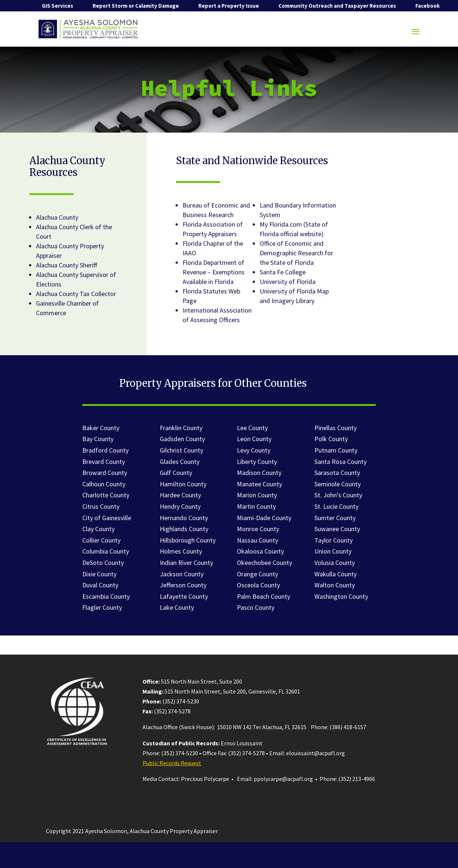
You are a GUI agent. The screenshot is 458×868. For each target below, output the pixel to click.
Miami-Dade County (264, 518)
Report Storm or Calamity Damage (136, 6)
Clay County (98, 529)
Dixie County (99, 574)
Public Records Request (172, 763)
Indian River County (186, 563)
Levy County (254, 450)
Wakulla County (336, 574)
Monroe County (258, 529)
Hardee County (180, 495)
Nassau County (257, 540)
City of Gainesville (107, 518)
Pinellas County (336, 428)
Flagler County (102, 607)
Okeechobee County (264, 563)
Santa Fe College (283, 272)
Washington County (341, 596)
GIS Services (57, 6)
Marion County (257, 495)
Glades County (180, 462)
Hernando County (184, 518)
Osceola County (258, 585)
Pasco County (256, 607)
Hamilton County (183, 484)
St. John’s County (338, 495)
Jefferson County (183, 585)
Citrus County (101, 506)
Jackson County (182, 574)
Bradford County (105, 450)
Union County (333, 551)
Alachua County (57, 217)
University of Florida (288, 282)
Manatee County (259, 484)
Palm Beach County (264, 596)
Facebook (428, 6)
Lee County (252, 428)
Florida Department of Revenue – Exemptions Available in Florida (214, 272)
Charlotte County (106, 495)
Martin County (256, 506)
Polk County (331, 439)
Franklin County (181, 428)
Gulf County (176, 473)
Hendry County (180, 506)
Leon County (254, 439)
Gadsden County (182, 439)
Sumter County (335, 518)
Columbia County (106, 551)
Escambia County (106, 596)
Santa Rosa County (340, 462)
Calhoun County (104, 484)
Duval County (100, 585)
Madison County (259, 473)
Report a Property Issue (229, 6)
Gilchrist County (181, 450)
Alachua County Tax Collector (76, 294)
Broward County (105, 473)
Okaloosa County (260, 551)
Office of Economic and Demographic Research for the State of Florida (296, 253)
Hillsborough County (188, 540)
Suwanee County (337, 529)
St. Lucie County (336, 506)
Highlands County (184, 529)
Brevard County (104, 462)
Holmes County (181, 551)
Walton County (335, 585)
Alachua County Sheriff (66, 265)
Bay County (98, 439)
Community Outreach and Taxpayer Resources (337, 6)
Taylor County (333, 540)
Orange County (257, 574)
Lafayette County (184, 596)
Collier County (101, 540)
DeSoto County (103, 563)
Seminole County (338, 484)
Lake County (177, 607)
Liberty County (257, 462)
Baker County (101, 428)
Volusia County (335, 563)
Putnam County (336, 450)
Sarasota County (337, 473)
